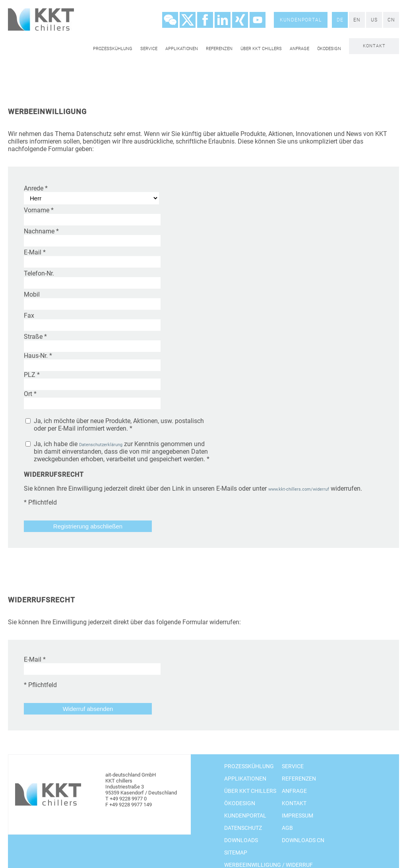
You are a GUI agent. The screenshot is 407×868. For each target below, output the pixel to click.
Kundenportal (301, 20)
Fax (29, 316)
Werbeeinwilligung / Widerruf (268, 865)
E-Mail (35, 252)
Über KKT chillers (261, 49)
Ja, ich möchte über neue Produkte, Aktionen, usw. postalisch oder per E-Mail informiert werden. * (119, 425)
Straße (35, 337)
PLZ (32, 375)
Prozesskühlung (113, 49)
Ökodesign (329, 49)
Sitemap (236, 852)
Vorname (39, 210)
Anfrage (299, 49)
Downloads (241, 840)
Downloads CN (303, 840)
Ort (30, 394)
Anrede (36, 188)
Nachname (41, 231)
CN (391, 20)
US (374, 20)
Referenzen (219, 49)
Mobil (32, 294)
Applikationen (182, 49)
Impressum (297, 816)
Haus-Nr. (38, 356)
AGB (287, 828)
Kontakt (374, 46)
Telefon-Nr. (39, 273)
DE (340, 20)
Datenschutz (243, 828)
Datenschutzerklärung (101, 445)
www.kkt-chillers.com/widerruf (299, 489)
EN (357, 20)
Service (149, 49)
